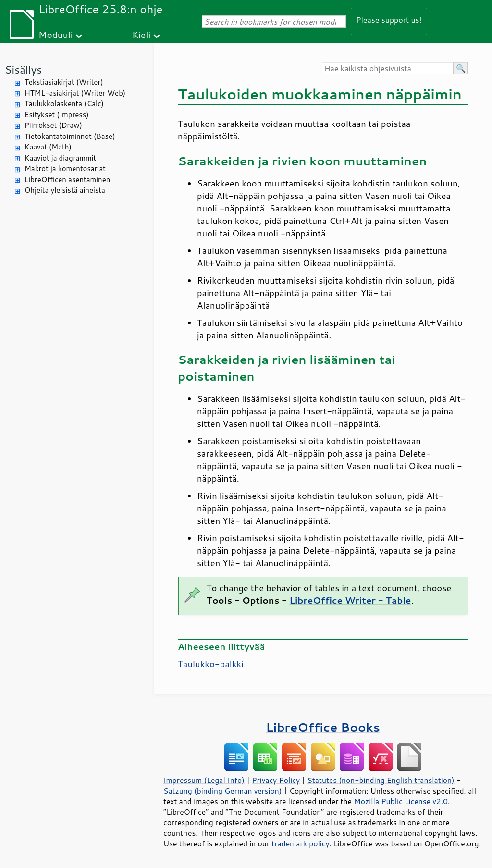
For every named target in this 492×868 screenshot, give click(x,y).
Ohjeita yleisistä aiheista (65, 190)
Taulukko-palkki (211, 664)
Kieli (141, 34)
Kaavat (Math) (48, 147)
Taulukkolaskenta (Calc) (64, 104)
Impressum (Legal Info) (204, 780)
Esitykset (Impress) (57, 115)
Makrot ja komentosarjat (65, 168)
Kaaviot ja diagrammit (60, 158)
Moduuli (56, 34)
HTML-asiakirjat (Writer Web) (75, 93)
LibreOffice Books (323, 727)
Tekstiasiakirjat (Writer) (64, 82)
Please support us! (389, 19)
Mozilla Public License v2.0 (401, 801)
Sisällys (23, 69)
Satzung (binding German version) (223, 791)
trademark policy (300, 843)
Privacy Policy (276, 780)
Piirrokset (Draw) (53, 125)
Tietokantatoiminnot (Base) (70, 136)
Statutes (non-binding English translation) (381, 780)
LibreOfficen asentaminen (67, 180)
